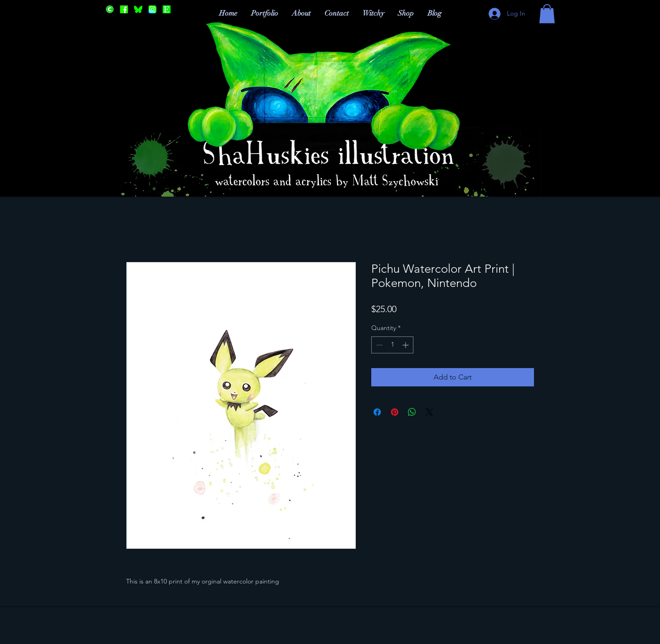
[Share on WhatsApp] (412, 412)
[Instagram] (152, 9)
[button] (547, 14)
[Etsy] (167, 9)
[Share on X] (429, 412)
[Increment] (406, 345)
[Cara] (110, 9)
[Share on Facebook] (377, 412)
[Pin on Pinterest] (395, 412)
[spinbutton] (392, 345)
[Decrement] (378, 345)
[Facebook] (124, 9)
